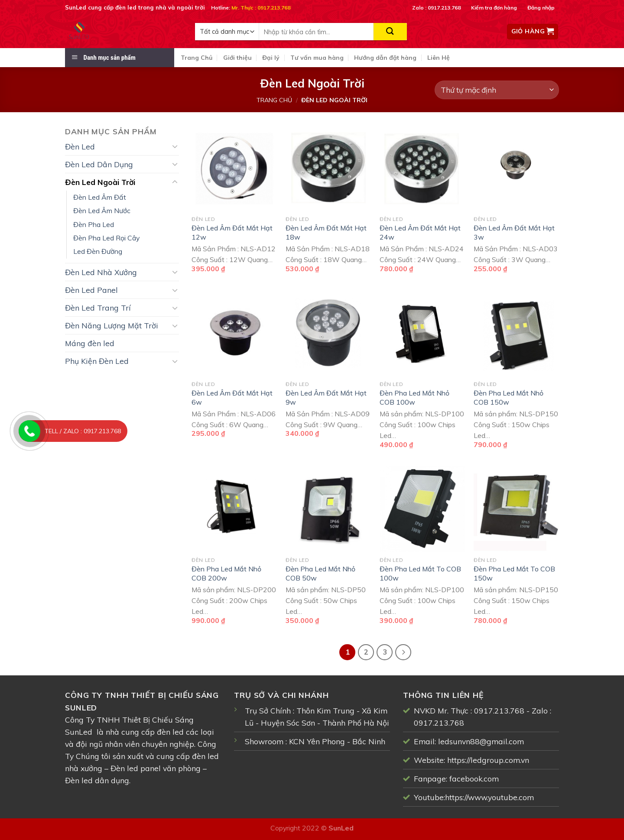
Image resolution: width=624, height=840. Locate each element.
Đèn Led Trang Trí (98, 308)
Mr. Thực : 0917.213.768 (261, 8)
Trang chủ (274, 100)
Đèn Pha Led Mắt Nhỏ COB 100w (414, 397)
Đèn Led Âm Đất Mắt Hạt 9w (326, 397)
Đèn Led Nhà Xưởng (101, 272)
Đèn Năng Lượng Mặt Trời (112, 325)
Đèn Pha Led (94, 224)
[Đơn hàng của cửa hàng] (497, 90)
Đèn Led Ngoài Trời (100, 182)
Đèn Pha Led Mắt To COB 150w (514, 573)
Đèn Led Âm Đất (100, 197)
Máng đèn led (90, 343)
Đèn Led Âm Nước (102, 211)
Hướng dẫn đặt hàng (385, 58)
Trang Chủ (197, 58)
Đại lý (271, 58)
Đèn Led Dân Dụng (99, 164)
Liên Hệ (439, 58)
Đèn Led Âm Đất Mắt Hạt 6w (232, 397)
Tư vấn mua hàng (317, 58)
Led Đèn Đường (98, 251)
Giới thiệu (237, 58)
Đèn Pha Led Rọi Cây (106, 238)
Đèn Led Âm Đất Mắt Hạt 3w (514, 232)
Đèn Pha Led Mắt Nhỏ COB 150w (509, 397)
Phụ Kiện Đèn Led (97, 361)
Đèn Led (80, 146)
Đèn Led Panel (91, 290)
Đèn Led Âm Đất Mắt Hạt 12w (232, 232)
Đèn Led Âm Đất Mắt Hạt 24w (420, 232)
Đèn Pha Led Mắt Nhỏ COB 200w (226, 573)
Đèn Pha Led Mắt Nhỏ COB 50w (320, 573)
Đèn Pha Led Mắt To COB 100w (420, 573)
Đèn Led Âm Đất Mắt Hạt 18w (326, 232)
